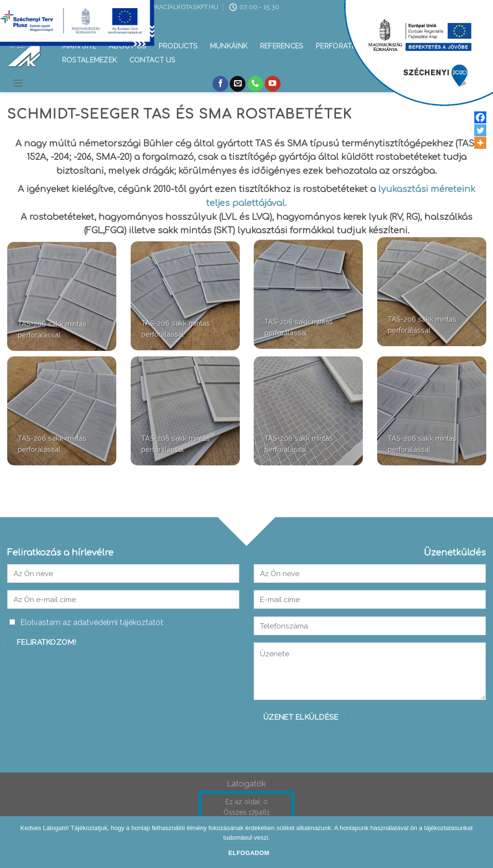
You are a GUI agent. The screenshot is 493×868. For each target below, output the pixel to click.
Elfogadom (249, 853)
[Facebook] (480, 117)
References (282, 46)
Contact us (153, 60)
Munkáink (229, 46)
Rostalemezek (89, 60)
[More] (480, 143)
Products (178, 46)
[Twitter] (480, 130)
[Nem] (481, 845)
